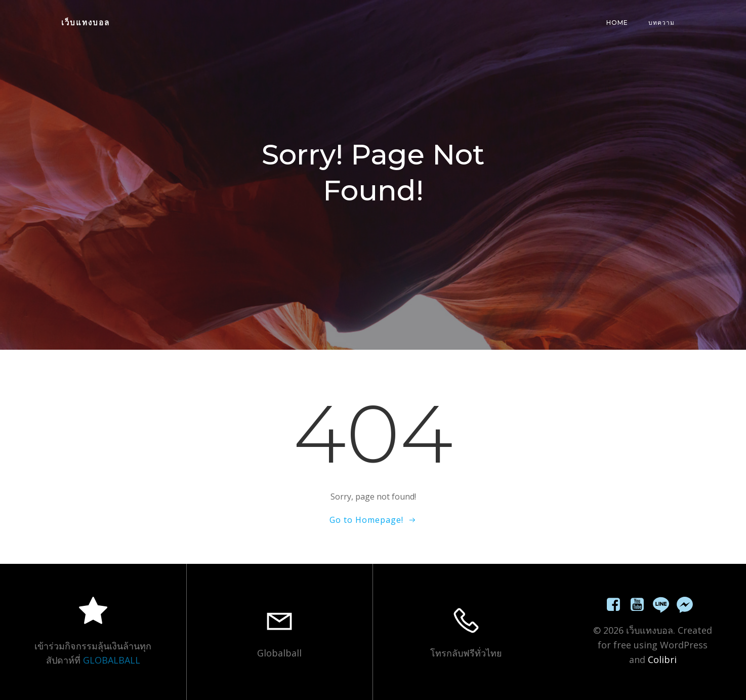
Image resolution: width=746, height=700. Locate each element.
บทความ (661, 23)
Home (617, 23)
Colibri (662, 660)
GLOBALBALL (112, 660)
